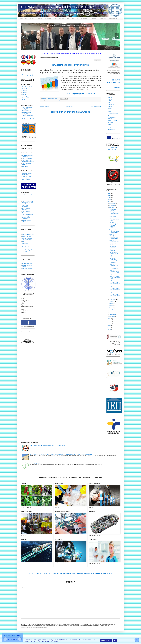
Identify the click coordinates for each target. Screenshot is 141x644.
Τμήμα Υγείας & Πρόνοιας (26, 212)
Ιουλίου (111, 304)
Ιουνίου (111, 306)
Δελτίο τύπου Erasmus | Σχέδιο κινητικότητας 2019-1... (115, 289)
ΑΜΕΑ (24, 241)
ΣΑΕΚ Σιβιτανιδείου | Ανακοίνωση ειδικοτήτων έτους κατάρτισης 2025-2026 (48, 446)
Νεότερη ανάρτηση (45, 106)
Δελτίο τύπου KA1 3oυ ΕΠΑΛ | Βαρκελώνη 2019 (115, 278)
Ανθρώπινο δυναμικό (27, 269)
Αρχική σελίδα (24, 18)
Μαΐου (111, 308)
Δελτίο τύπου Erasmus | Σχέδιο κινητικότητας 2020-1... (115, 272)
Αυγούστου (112, 302)
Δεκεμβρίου (112, 203)
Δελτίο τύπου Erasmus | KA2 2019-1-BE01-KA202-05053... (114, 266)
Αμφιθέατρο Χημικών (27, 250)
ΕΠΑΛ (109, 110)
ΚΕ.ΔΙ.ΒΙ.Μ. (75, 18)
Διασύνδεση (93, 18)
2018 (110, 325)
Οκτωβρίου (112, 208)
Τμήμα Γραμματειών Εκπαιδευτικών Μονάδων (28, 161)
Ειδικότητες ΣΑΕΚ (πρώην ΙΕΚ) (27, 113)
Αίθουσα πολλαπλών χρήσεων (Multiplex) (27, 239)
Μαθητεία (25, 101)
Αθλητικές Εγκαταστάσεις (28, 235)
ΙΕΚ (109, 116)
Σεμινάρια (110, 126)
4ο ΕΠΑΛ (25, 94)
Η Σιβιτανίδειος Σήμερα (28, 264)
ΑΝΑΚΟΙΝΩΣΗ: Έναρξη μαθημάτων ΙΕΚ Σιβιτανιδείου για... (114, 236)
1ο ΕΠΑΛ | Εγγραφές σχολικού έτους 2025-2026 (41, 463)
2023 (110, 199)
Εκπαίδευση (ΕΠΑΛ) (51, 18)
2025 (110, 195)
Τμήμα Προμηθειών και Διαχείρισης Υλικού (28, 179)
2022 (110, 202)
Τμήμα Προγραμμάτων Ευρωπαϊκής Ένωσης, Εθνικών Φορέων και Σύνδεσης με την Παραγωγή (28, 204)
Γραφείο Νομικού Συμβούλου (26, 221)
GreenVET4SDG (112, 150)
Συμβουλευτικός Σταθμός (28, 119)
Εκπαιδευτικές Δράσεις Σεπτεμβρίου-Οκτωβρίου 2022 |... (114, 212)
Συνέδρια (110, 128)
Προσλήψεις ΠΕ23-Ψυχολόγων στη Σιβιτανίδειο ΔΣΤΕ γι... (114, 254)
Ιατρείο (24, 245)
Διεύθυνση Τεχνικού (27, 195)
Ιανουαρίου (112, 316)
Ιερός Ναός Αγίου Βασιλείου (27, 247)
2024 (110, 197)
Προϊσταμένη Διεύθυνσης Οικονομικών (28, 174)
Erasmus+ (84, 18)
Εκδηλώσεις (111, 112)
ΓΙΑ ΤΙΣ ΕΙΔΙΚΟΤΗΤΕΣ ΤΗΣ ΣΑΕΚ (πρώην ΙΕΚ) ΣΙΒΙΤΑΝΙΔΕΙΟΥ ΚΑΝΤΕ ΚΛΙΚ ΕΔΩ (70, 574)
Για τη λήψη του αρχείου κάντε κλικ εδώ (81, 94)
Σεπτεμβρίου (113, 299)
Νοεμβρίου (112, 205)
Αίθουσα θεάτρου (27, 236)
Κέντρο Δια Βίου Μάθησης (26, 209)
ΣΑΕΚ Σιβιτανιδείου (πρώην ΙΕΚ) (27, 108)
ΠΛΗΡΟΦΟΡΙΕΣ (106, 641)
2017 (110, 327)
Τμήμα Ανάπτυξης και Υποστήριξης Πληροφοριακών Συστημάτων (28, 217)
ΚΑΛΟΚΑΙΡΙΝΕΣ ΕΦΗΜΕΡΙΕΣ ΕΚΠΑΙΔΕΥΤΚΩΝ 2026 (114, 88)
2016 (110, 329)
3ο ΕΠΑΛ (25, 92)
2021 (110, 319)
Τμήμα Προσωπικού (27, 158)
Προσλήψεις (102, 18)
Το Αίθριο (25, 252)
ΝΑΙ (115, 641)
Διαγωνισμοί (111, 105)
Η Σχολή (32, 18)
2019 (110, 323)
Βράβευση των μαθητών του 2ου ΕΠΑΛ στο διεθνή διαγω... (114, 219)
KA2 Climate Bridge (113, 148)
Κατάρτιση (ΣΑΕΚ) (64, 18)
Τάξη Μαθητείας (112, 130)
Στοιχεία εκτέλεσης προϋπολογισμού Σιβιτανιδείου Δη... (114, 231)
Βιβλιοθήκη (25, 167)
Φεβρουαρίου (113, 314)
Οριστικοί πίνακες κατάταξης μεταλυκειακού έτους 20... (113, 248)
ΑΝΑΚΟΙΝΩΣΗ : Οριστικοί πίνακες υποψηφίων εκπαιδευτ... (114, 242)
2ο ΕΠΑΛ (25, 91)
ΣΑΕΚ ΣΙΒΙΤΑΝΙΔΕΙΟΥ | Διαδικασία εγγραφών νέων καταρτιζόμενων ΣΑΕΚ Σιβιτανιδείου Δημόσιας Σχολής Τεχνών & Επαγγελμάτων (61, 454)
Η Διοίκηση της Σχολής (28, 75)
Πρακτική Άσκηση (27, 111)
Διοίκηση (40, 18)
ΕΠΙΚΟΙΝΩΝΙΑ (113, 18)
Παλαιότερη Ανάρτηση (95, 106)
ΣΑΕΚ (109, 124)
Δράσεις (110, 108)
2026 (110, 193)
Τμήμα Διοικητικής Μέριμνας (27, 164)
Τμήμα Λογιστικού (27, 176)
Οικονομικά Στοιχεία (56, 101)
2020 (110, 321)
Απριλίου (112, 310)
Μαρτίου (112, 312)
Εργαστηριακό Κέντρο (28, 96)
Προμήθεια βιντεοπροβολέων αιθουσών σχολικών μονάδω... (114, 225)
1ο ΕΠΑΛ (25, 89)
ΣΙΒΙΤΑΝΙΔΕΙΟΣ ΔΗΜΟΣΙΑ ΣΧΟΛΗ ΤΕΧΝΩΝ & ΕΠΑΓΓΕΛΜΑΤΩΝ (60, 7)
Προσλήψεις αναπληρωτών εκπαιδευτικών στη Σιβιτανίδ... (114, 260)
